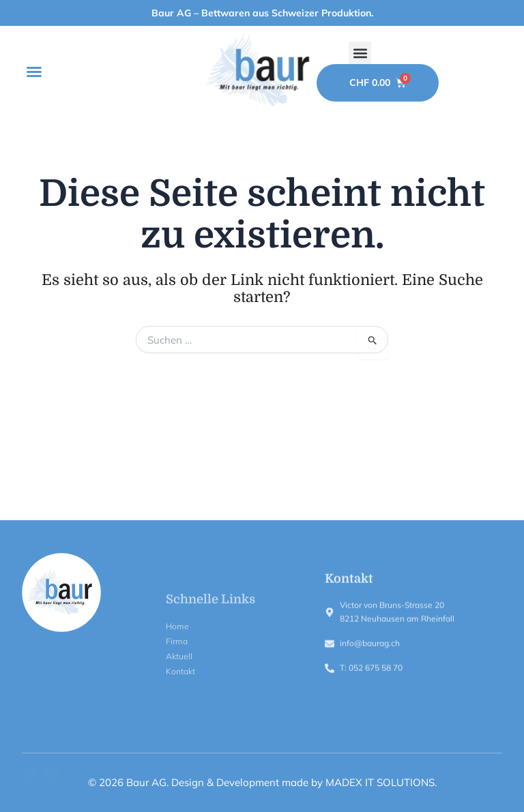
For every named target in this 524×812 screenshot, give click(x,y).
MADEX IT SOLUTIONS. (381, 782)
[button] (34, 72)
